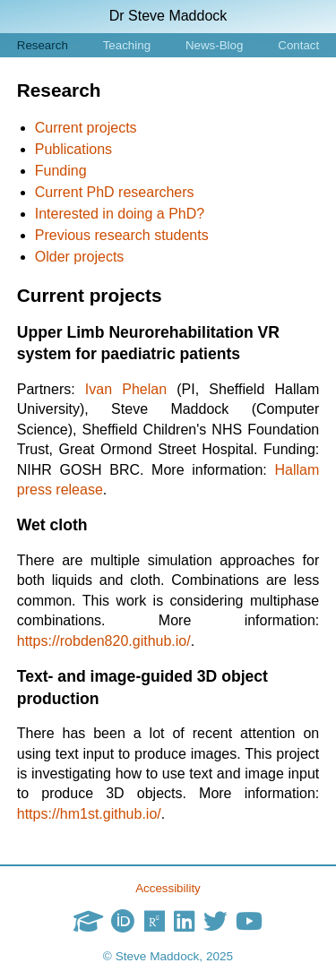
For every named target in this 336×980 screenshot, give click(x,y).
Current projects (86, 128)
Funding (61, 171)
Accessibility (168, 888)
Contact (298, 45)
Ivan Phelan (126, 389)
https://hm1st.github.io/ (89, 814)
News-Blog (214, 45)
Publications (73, 149)
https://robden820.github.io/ (104, 641)
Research (43, 45)
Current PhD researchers (115, 192)
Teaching (127, 45)
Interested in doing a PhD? (120, 214)
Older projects (80, 257)
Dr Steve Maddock (168, 16)
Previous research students (122, 235)
